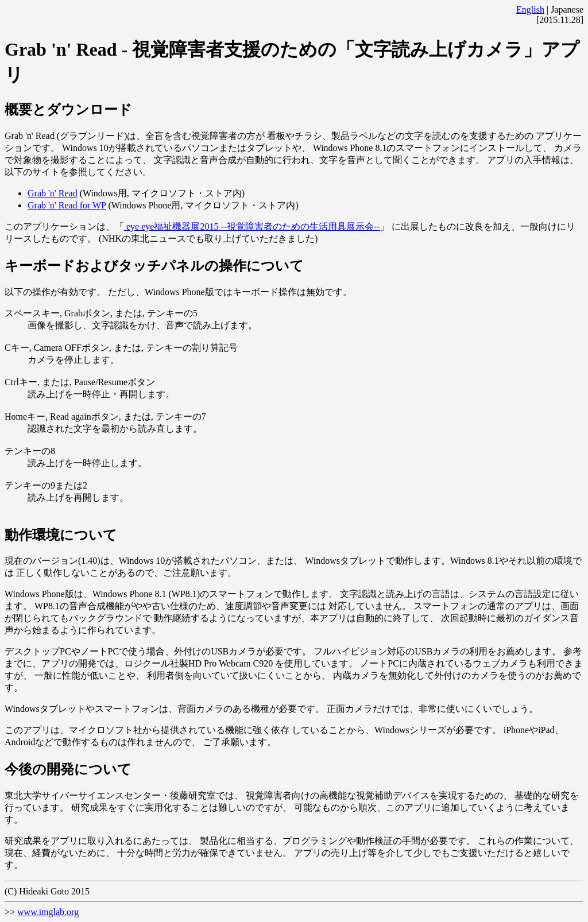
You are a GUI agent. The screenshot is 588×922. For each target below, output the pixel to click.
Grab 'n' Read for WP (67, 205)
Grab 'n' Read (53, 193)
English (530, 9)
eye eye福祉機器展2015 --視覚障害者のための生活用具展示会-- (252, 226)
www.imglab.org (48, 912)
